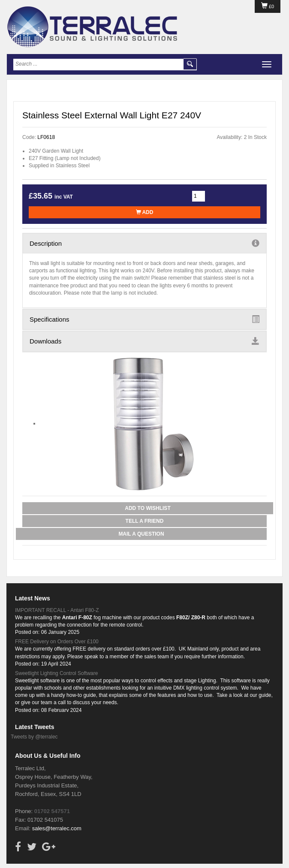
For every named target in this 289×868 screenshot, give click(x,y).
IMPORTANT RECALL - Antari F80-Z (57, 610)
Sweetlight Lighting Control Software (56, 673)
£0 (268, 6)
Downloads (144, 341)
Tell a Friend (145, 521)
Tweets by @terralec (34, 737)
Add (145, 212)
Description (144, 243)
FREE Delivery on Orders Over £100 (57, 642)
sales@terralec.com (57, 828)
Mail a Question (141, 534)
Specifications (144, 319)
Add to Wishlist (148, 508)
